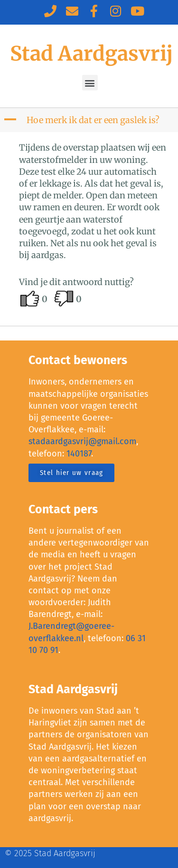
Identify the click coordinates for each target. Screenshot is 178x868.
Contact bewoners (78, 360)
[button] (90, 83)
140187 (79, 454)
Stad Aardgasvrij (91, 54)
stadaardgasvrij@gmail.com (82, 441)
